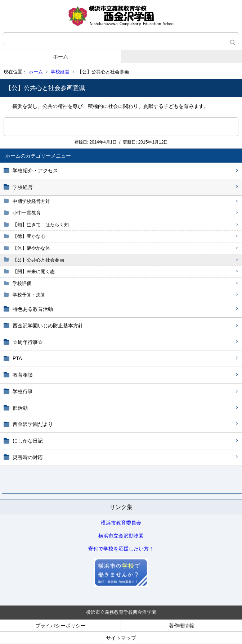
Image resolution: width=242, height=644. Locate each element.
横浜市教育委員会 (121, 523)
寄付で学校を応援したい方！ (121, 549)
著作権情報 (181, 626)
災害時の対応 (28, 457)
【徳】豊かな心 (29, 236)
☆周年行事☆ (28, 342)
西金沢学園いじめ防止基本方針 (48, 326)
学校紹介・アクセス (35, 171)
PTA (17, 358)
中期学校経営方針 (31, 201)
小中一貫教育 (27, 213)
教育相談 (23, 375)
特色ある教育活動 (33, 309)
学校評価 (22, 283)
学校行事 (23, 391)
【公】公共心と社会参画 (38, 260)
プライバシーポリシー (60, 626)
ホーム (60, 56)
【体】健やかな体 (31, 248)
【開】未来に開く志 (34, 271)
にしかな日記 (28, 441)
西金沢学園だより (33, 424)
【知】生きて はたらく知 (41, 225)
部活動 (20, 408)
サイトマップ (121, 638)
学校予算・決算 (29, 295)
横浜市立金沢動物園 (121, 536)
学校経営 (60, 72)
